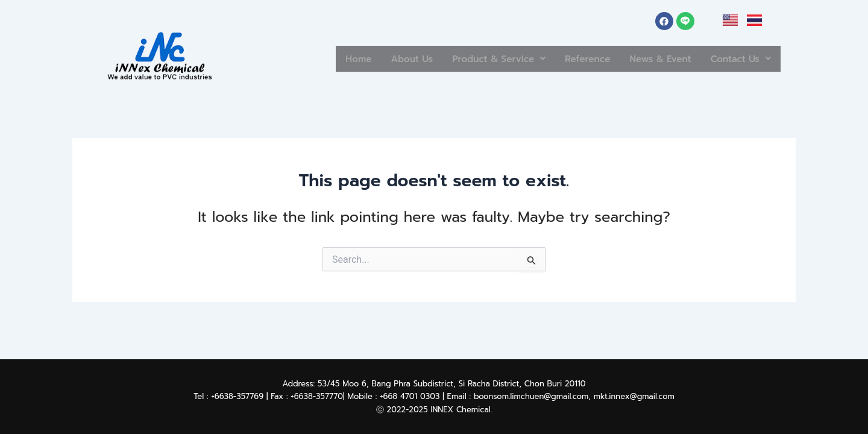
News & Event (651, 58)
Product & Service (475, 58)
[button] (475, 59)
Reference (571, 58)
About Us (380, 58)
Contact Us (738, 58)
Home (323, 58)
